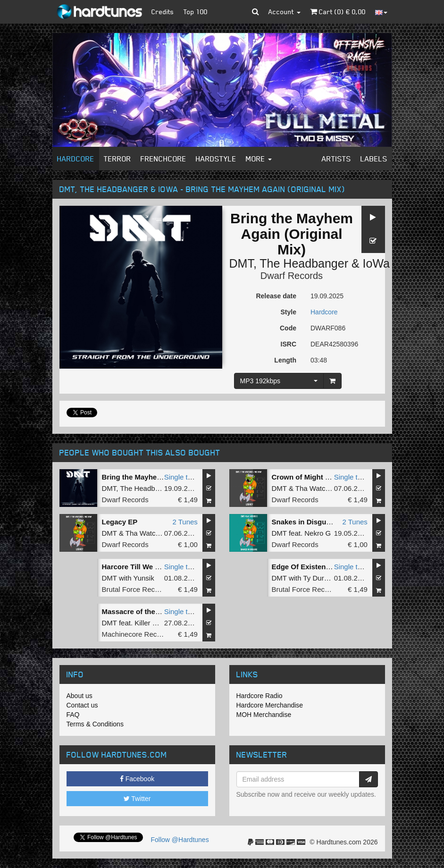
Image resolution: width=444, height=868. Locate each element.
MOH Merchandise (264, 715)
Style (289, 312)
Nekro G (318, 533)
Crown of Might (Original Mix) (321, 477)
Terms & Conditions (95, 724)
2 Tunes (185, 522)
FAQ (73, 715)
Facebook (137, 779)
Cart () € (338, 12)
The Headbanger (304, 263)
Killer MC (149, 623)
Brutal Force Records (135, 589)
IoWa (376, 263)
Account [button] (285, 12)
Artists (336, 159)
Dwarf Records (292, 276)
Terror (117, 159)
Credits (163, 12)
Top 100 (196, 12)
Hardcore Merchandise (270, 705)
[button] (256, 12)
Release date (276, 296)
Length (285, 360)
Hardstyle (216, 159)
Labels (374, 159)
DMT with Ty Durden (304, 578)
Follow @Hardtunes (180, 840)
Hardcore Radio (260, 696)
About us (80, 696)
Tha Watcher (315, 488)
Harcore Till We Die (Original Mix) (158, 567)
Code (288, 328)
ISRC (289, 344)
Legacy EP (120, 522)
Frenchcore (163, 159)
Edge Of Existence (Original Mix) (327, 567)
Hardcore (76, 159)
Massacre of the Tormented (148, 611)
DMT (241, 263)
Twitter (137, 799)
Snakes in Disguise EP (310, 522)
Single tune (182, 477)
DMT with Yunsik (128, 578)
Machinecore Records (136, 634)
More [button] (259, 159)
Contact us (82, 705)
